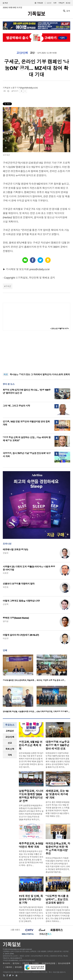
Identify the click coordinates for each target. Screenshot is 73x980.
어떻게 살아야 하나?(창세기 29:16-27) (21, 635)
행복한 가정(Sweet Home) (16, 618)
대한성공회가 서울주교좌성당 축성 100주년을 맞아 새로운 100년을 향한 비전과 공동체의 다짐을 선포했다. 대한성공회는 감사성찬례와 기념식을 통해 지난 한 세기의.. (58, 760)
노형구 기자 (16, 88)
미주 (55, 3)
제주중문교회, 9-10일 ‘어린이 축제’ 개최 (31, 845)
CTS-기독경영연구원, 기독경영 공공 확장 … (53, 711)
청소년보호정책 (64, 963)
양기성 (6, 621)
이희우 (6, 573)
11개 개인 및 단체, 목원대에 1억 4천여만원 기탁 (31, 899)
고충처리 (9, 967)
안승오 (6, 553)
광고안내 (16, 963)
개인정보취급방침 (48, 963)
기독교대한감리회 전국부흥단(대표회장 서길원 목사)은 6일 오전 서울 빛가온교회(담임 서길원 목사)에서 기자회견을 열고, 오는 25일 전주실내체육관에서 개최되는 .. (58, 914)
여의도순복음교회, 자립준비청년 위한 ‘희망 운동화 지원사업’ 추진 (58, 849)
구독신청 (61, 3)
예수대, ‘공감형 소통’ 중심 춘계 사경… (51, 680)
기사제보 (35, 963)
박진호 (6, 587)
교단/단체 (22, 53)
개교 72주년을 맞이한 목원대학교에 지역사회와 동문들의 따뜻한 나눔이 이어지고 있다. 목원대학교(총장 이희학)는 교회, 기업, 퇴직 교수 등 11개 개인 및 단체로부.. (31, 914)
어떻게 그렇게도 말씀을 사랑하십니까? (21, 601)
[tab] (10, 731)
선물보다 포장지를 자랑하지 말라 (19, 584)
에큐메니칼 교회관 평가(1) (15, 549)
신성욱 (6, 604)
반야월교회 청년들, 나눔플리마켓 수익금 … (19, 711)
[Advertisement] (37, 352)
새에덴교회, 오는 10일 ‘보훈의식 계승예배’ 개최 (57, 794)
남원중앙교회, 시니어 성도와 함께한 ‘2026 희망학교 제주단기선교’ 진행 (31, 796)
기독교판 (40, 3)
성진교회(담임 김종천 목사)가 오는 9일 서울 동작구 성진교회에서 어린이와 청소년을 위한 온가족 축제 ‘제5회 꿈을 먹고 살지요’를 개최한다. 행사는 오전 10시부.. (31, 760)
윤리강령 (18, 967)
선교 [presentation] (10, 743)
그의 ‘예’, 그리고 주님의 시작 (16, 406)
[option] (20, 669)
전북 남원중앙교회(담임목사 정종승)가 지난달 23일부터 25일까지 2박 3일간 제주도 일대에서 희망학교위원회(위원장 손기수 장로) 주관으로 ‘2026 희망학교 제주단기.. (31, 812)
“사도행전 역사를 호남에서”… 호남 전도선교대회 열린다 (57, 899)
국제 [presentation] (10, 755)
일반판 (49, 3)
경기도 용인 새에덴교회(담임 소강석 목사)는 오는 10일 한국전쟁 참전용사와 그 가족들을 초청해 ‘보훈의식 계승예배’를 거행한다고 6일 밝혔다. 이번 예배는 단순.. (58, 809)
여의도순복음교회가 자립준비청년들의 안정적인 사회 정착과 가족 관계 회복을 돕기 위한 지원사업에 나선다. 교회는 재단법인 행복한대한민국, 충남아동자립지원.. (58, 865)
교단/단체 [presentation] (10, 737)
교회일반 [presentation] (10, 731)
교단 (32, 53)
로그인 (68, 3)
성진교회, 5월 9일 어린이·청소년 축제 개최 (31, 745)
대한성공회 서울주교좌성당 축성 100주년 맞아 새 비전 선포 (58, 745)
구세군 (8, 286)
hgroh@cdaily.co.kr (29, 88)
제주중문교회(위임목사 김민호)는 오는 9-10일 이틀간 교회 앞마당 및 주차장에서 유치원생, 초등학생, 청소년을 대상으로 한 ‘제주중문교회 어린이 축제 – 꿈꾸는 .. (31, 858)
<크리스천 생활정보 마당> (60, 329)
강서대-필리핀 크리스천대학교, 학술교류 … (19, 680)
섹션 (5, 3)
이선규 (6, 638)
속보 (6, 374)
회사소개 (6, 963)
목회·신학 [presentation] (10, 749)
